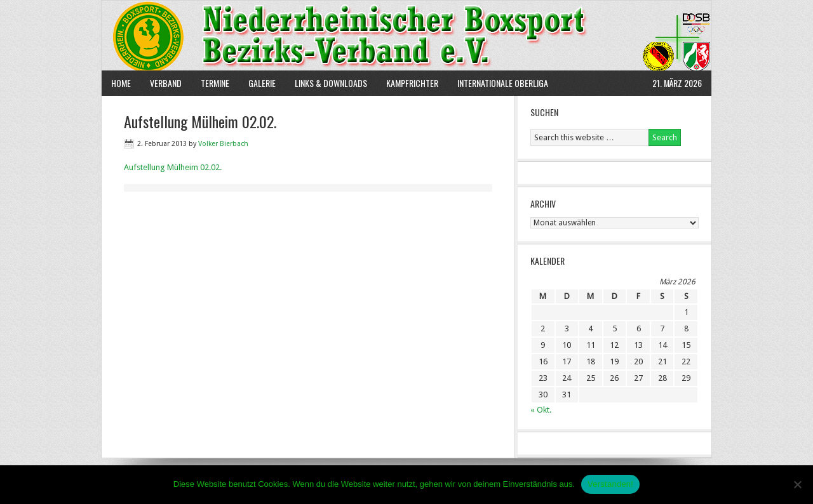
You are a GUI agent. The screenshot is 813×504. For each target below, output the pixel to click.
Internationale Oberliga (503, 83)
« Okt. (541, 410)
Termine (215, 83)
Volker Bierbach (223, 144)
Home (121, 83)
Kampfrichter (407, 83)
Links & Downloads (331, 83)
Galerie (262, 83)
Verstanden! (610, 484)
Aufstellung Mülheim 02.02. (173, 167)
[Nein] (797, 484)
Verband (161, 83)
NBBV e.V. (406, 36)
